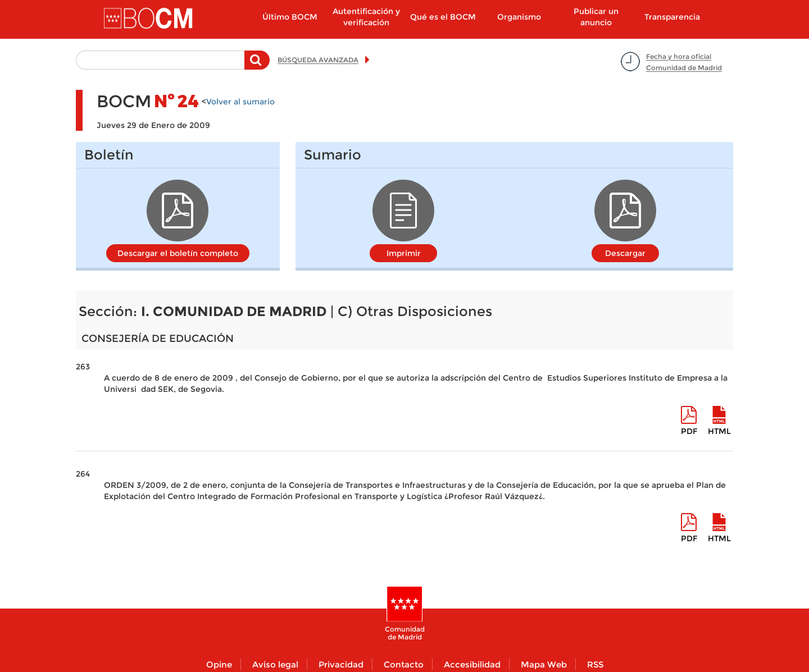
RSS (595, 664)
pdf (689, 431)
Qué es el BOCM (443, 17)
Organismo (519, 17)
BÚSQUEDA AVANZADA (318, 60)
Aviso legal (275, 664)
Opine (219, 664)
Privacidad (341, 664)
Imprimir (404, 253)
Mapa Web (544, 664)
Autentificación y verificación (366, 17)
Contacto (404, 664)
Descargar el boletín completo (178, 253)
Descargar (625, 253)
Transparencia (672, 17)
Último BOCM (290, 17)
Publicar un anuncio (596, 17)
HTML (719, 431)
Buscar (257, 66)
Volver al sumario (240, 102)
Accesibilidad (472, 664)
